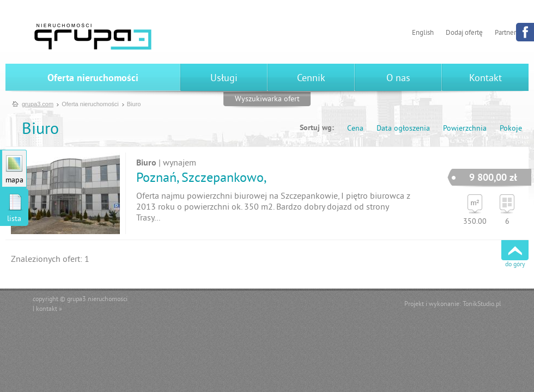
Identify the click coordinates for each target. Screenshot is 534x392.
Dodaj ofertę (464, 33)
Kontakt (486, 79)
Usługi (224, 79)
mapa (14, 180)
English (423, 33)
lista (14, 219)
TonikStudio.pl (482, 305)
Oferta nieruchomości (93, 79)
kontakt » (49, 310)
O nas (398, 79)
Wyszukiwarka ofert (267, 99)
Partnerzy (509, 33)
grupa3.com (38, 104)
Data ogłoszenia (403, 129)
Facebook (525, 32)
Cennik (311, 79)
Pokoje (511, 129)
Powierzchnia (465, 129)
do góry (515, 265)
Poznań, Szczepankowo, (201, 179)
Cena (355, 129)
